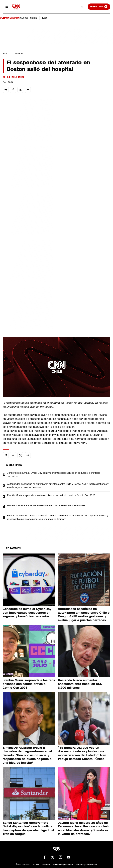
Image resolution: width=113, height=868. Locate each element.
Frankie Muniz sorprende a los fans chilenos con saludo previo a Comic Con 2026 (51, 495)
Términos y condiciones (86, 865)
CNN (11, 82)
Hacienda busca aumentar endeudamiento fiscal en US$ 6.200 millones (46, 505)
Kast (45, 18)
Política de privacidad (63, 865)
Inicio (5, 54)
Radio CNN (99, 7)
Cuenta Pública (28, 18)
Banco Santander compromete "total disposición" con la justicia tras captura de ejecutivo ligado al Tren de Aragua (28, 828)
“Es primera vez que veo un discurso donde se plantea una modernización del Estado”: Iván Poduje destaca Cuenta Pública (82, 753)
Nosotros (46, 865)
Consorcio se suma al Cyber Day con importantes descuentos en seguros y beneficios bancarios (53, 475)
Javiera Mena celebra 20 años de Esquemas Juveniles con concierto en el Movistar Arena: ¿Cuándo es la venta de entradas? (84, 828)
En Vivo (36, 865)
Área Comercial (23, 865)
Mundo (19, 54)
